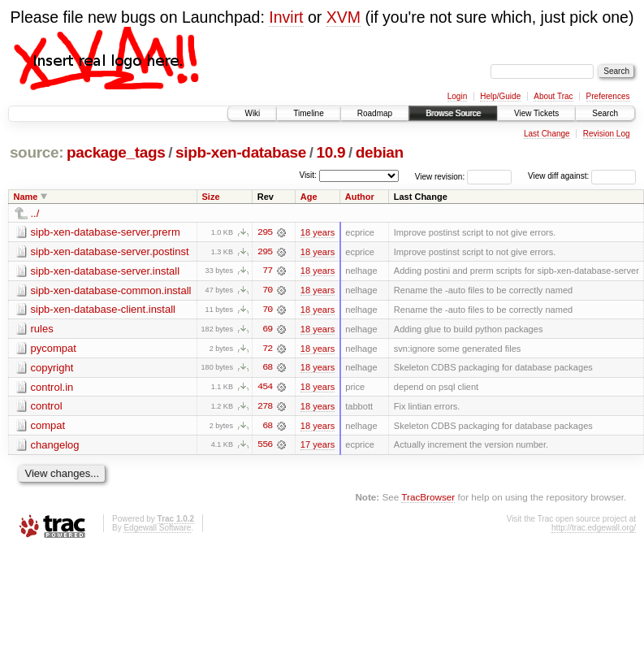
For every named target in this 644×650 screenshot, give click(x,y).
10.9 (331, 152)
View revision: (440, 176)
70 (267, 291)
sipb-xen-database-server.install (106, 271)
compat (48, 427)
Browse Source (453, 113)
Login (457, 96)
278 (265, 408)
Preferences (608, 96)
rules (42, 329)
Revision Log (607, 134)
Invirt (286, 17)
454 (265, 388)
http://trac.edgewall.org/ (594, 529)
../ (35, 213)
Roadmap (375, 113)
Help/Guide (500, 96)
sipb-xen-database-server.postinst (110, 251)
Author (360, 197)
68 (267, 369)
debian (380, 152)
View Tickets (536, 113)
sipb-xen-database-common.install (111, 290)
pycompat (54, 349)
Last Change (547, 134)
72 (267, 349)
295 (265, 232)
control (47, 407)
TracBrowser (428, 499)
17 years (318, 447)
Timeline (308, 113)
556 (265, 447)
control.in (52, 388)
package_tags (116, 152)
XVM (344, 17)
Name (26, 197)
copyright (52, 368)
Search (605, 113)
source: (37, 152)
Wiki (252, 113)
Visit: (308, 175)
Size (210, 197)
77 (267, 271)
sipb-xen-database (241, 152)
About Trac (553, 96)
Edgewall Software (157, 529)
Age (309, 197)
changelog (55, 446)
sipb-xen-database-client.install (103, 310)
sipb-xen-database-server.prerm (106, 232)
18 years (318, 232)
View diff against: (582, 176)
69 (267, 330)
